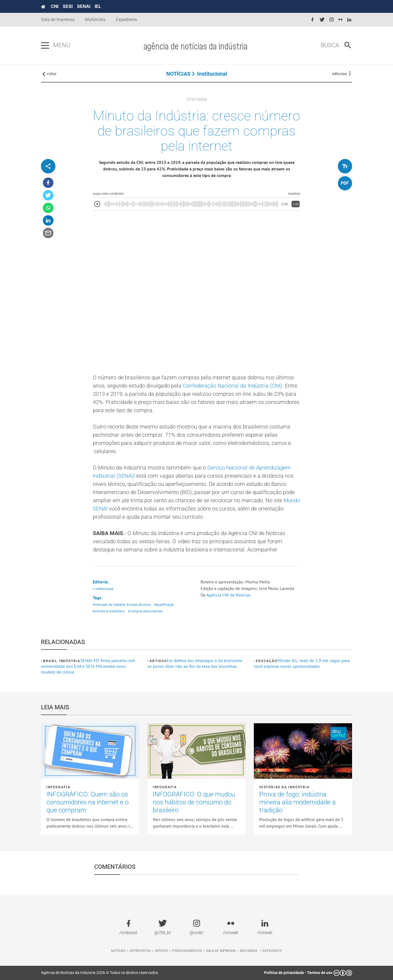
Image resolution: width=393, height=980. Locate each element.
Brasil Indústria (62, 661)
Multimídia (95, 20)
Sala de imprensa (221, 951)
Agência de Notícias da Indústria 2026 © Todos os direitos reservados (99, 973)
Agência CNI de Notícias (229, 595)
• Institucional (103, 589)
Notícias (118, 951)
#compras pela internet (145, 611)
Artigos (158, 661)
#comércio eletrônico (109, 611)
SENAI (84, 6)
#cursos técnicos (139, 605)
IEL (98, 6)
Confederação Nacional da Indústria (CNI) (232, 386)
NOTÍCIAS (178, 74)
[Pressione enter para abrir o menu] (45, 46)
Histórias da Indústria (285, 787)
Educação (267, 661)
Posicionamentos (187, 951)
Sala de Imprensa (58, 20)
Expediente (126, 20)
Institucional (212, 74)
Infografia (58, 787)
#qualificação (164, 605)
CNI (55, 6)
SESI (68, 6)
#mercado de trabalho (109, 605)
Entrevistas (140, 951)
